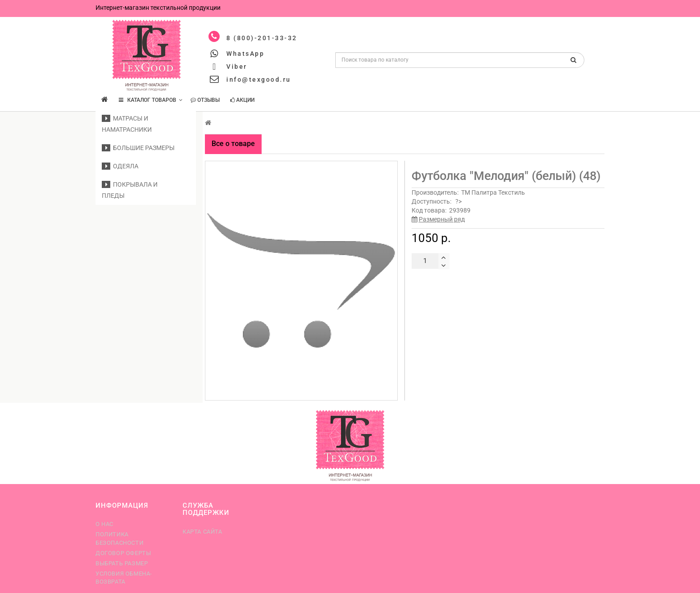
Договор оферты (123, 553)
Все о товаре (233, 144)
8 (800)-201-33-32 (262, 38)
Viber (237, 67)
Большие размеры (138, 148)
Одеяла (120, 166)
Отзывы (205, 100)
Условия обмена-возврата (124, 578)
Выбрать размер (122, 563)
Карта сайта (202, 532)
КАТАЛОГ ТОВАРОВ (151, 100)
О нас (104, 524)
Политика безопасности (119, 538)
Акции (242, 100)
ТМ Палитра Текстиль (493, 192)
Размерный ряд (442, 219)
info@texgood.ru (259, 79)
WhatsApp (245, 54)
